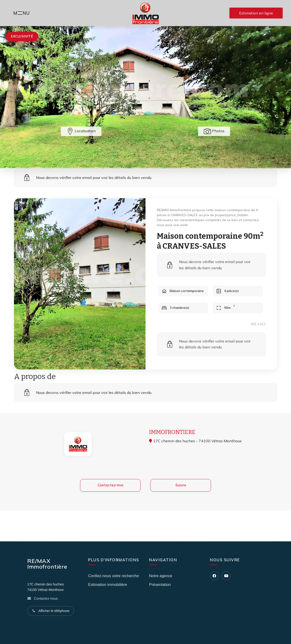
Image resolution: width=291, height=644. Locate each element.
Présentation (160, 585)
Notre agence (161, 576)
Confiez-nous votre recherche (114, 576)
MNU (22, 14)
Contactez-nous (46, 598)
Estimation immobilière (108, 585)
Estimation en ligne (256, 13)
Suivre (181, 492)
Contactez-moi (110, 492)
